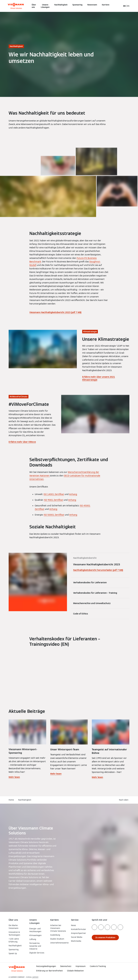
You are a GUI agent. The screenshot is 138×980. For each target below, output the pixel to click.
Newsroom (92, 5)
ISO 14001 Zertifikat (54, 494)
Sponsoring (77, 5)
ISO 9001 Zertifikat (54, 500)
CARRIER (35, 977)
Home (11, 800)
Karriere (106, 5)
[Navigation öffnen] (2, 6)
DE (124, 6)
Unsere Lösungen (45, 6)
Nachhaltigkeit (61, 5)
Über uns (34, 6)
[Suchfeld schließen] (119, 6)
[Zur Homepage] (16, 6)
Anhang (73, 494)
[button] (109, 971)
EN (128, 6)
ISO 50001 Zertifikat (54, 515)
